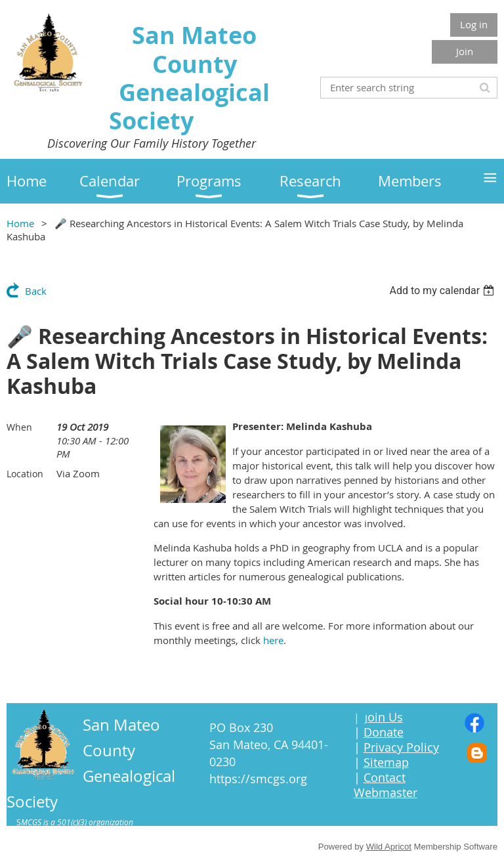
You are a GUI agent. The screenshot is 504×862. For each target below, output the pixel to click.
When (19, 427)
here (273, 640)
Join (465, 51)
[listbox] (443, 291)
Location (25, 474)
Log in (474, 24)
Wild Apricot (389, 847)
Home (20, 223)
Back (36, 291)
